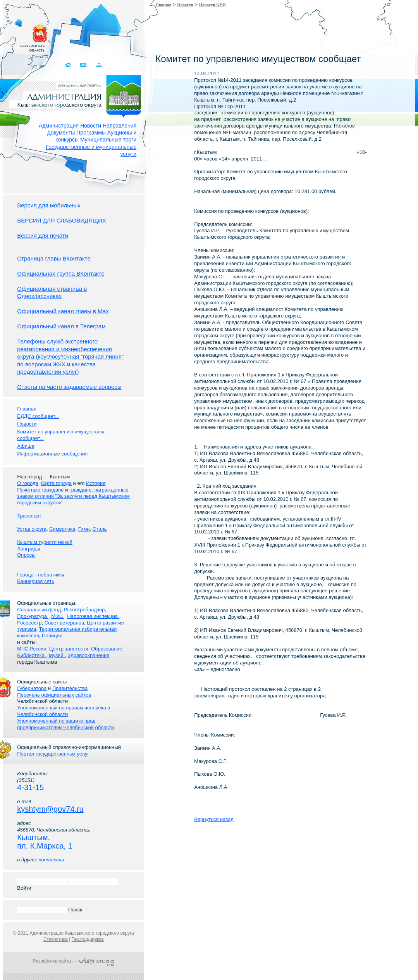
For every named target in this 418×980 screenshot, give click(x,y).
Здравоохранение (88, 655)
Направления (120, 126)
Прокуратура (33, 616)
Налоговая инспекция (93, 616)
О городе (28, 483)
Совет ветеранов (64, 623)
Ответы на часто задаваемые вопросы (69, 387)
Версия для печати (43, 236)
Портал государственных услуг (53, 754)
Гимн (84, 529)
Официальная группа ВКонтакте (61, 273)
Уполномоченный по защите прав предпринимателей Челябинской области (65, 724)
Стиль (100, 529)
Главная (163, 5)
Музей (57, 655)
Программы (91, 133)
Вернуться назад (214, 819)
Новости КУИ (212, 5)
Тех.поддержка (88, 939)
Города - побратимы (40, 575)
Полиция (52, 636)
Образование (107, 649)
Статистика (56, 939)
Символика (62, 529)
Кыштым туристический (45, 542)
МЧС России (32, 649)
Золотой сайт (21, 35)
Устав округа (32, 529)
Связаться (83, 65)
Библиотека (31, 655)
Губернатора (32, 688)
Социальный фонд (39, 610)
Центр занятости (69, 649)
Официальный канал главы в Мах (63, 311)
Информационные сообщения (52, 454)
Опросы (26, 555)
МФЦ (58, 616)
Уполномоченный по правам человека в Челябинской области (64, 711)
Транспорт (29, 516)
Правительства (70, 688)
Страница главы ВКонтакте (54, 258)
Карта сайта (99, 65)
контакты (51, 860)
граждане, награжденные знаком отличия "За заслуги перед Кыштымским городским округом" (73, 496)
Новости (91, 126)
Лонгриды (28, 549)
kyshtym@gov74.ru (50, 809)
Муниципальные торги (108, 140)
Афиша (26, 446)
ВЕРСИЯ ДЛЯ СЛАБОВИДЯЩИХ (62, 220)
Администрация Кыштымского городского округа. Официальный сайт (77, 95)
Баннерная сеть (36, 581)
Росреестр (29, 623)
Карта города (56, 483)
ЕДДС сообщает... (38, 416)
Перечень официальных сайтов (54, 695)
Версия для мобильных (49, 205)
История (96, 483)
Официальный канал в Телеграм (61, 326)
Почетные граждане (40, 490)
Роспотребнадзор (84, 610)
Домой (68, 65)
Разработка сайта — (74, 961)
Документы (61, 133)
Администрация (59, 126)
